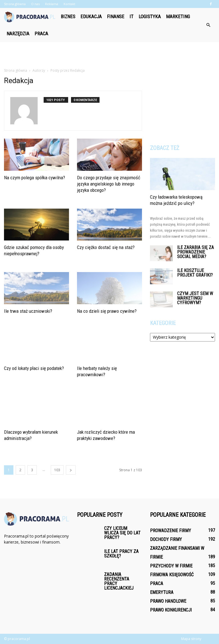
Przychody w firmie (171, 566)
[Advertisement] (109, 55)
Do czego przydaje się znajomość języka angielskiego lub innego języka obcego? (109, 184)
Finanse (116, 17)
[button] (208, 25)
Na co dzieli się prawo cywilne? (107, 311)
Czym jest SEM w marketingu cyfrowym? (195, 298)
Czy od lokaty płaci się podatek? (34, 368)
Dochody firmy (166, 539)
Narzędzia (18, 34)
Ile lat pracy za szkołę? (121, 554)
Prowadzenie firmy (171, 531)
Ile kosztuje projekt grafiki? (195, 273)
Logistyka (150, 17)
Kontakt (69, 4)
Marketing (178, 17)
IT (131, 17)
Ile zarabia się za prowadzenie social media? (195, 252)
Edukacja (91, 17)
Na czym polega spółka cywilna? (35, 178)
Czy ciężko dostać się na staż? (106, 247)
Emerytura (162, 592)
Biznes (68, 17)
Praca (41, 34)
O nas (35, 4)
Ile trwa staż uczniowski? (28, 311)
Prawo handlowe (168, 601)
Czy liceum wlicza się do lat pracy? (122, 533)
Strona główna (15, 4)
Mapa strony (191, 639)
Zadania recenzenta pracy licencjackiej (119, 581)
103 (57, 470)
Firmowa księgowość (172, 575)
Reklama (52, 4)
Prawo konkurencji (171, 610)
